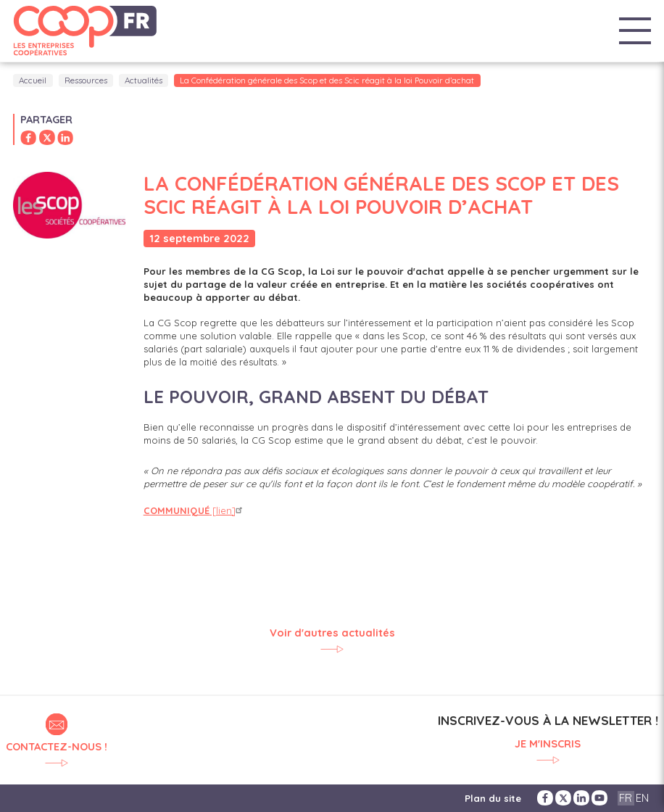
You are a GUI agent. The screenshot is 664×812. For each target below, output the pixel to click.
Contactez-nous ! (57, 746)
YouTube (599, 798)
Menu (635, 31)
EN (642, 798)
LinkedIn (581, 798)
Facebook (545, 798)
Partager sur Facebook (28, 137)
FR (626, 798)
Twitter (563, 798)
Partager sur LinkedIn (65, 137)
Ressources (86, 80)
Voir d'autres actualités (332, 633)
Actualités (144, 80)
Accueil (33, 80)
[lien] (195, 510)
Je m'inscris (548, 744)
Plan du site (493, 798)
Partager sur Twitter (47, 137)
